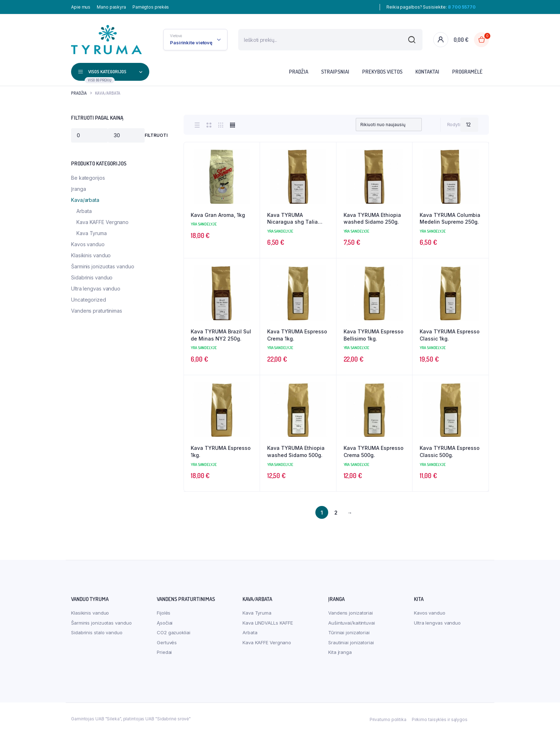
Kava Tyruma (92, 233)
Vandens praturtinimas (97, 311)
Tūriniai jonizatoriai (349, 632)
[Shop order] (388, 125)
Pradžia (299, 72)
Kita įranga (340, 652)
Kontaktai (427, 72)
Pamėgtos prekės (151, 7)
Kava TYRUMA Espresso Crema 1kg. (297, 335)
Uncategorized (89, 300)
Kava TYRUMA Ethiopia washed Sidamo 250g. (372, 218)
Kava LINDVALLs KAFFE (268, 623)
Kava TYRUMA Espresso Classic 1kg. (450, 335)
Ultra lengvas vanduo (96, 289)
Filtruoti (156, 135)
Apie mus (81, 7)
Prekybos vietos (382, 72)
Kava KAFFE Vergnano (102, 222)
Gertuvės (167, 642)
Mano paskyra (111, 7)
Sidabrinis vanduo (92, 277)
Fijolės (164, 613)
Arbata (84, 211)
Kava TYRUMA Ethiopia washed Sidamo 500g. (296, 451)
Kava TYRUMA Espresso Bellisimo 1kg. (374, 335)
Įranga (78, 189)
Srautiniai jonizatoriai (351, 642)
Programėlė (467, 72)
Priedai (164, 652)
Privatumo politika (388, 719)
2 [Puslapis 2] (336, 513)
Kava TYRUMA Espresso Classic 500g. (450, 451)
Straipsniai (335, 72)
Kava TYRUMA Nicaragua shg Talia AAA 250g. (292, 219)
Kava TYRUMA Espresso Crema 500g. (374, 451)
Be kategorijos (88, 178)
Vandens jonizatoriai (351, 613)
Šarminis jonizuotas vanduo (102, 266)
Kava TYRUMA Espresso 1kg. (221, 451)
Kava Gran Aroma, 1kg (218, 215)
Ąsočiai (165, 623)
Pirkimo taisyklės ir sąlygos (440, 719)
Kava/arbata (85, 200)
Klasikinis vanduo (91, 255)
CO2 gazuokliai (174, 632)
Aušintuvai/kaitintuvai (352, 623)
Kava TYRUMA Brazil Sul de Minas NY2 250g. (221, 335)
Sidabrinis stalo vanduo (97, 632)
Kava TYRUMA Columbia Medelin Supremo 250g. (450, 218)
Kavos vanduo (88, 244)
